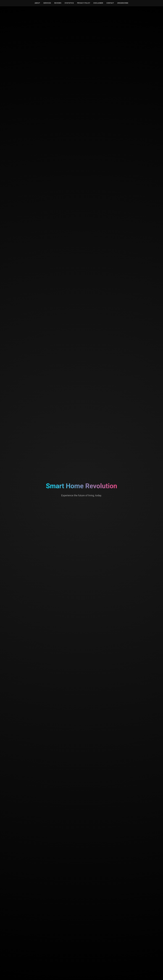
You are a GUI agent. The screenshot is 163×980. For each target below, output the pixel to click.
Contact (110, 3)
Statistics (69, 3)
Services (47, 3)
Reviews (58, 3)
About (37, 3)
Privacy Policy (84, 3)
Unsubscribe (123, 3)
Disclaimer (98, 3)
